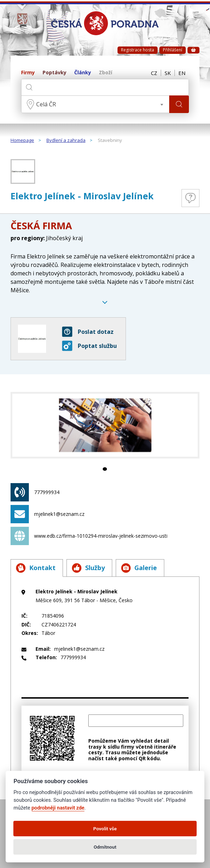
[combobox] (95, 104)
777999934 (35, 492)
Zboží (106, 73)
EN (182, 73)
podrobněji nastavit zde (58, 808)
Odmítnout (105, 847)
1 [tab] (105, 469)
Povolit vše (105, 829)
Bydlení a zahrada (66, 140)
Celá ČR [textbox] (46, 104)
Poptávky (55, 73)
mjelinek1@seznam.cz (47, 514)
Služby (88, 568)
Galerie (139, 568)
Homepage (22, 140)
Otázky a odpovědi (190, 198)
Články (83, 73)
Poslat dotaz (88, 332)
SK (168, 73)
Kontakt (36, 568)
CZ (154, 73)
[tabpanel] (105, 425)
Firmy (28, 73)
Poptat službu (89, 346)
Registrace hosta (138, 50)
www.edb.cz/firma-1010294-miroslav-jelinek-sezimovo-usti (89, 536)
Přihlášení (173, 50)
